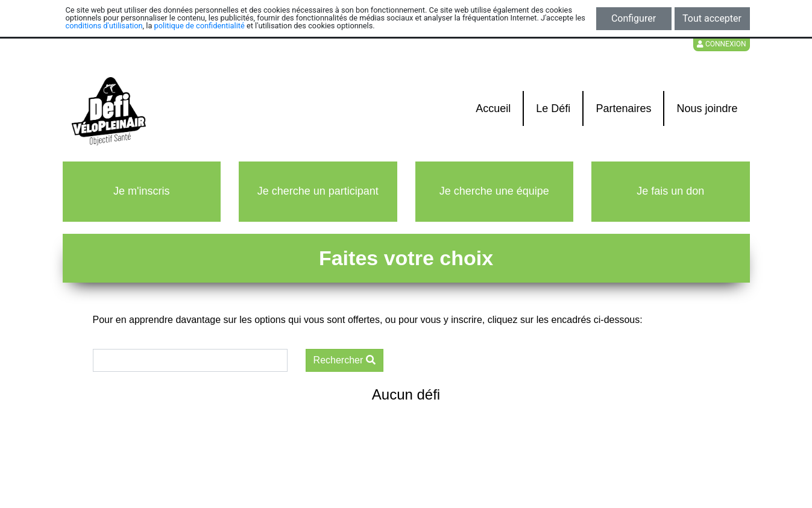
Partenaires (623, 108)
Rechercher (345, 360)
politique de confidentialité (200, 26)
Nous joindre (707, 108)
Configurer (634, 18)
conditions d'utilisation (104, 26)
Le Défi (553, 108)
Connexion (722, 44)
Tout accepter (712, 18)
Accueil (493, 108)
